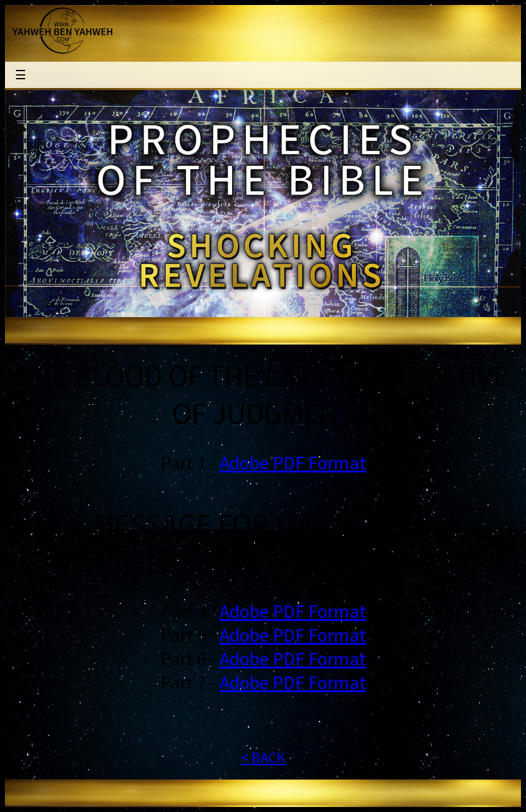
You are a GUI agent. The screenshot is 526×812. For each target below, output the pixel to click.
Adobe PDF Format (293, 462)
